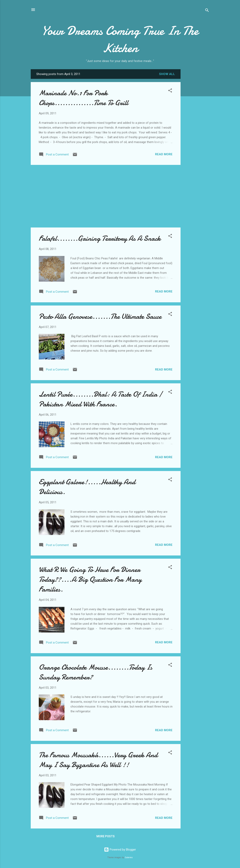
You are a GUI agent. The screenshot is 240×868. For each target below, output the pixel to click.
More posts (106, 836)
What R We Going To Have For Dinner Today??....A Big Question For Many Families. (90, 579)
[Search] (207, 11)
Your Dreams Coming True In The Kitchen (120, 39)
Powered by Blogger (120, 850)
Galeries (129, 857)
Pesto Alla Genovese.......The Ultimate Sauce (100, 316)
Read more (164, 154)
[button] (170, 91)
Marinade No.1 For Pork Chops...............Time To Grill (83, 98)
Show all (167, 74)
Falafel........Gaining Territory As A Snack (100, 238)
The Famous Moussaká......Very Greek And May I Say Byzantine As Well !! (98, 760)
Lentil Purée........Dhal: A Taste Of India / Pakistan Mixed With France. (100, 399)
